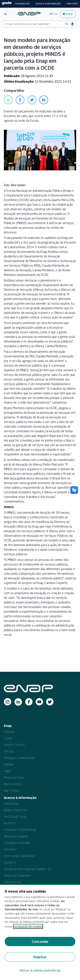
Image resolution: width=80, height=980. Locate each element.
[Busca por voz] (72, 24)
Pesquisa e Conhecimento (19, 758)
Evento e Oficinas (14, 745)
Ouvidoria (10, 862)
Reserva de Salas (14, 778)
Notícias (9, 764)
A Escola (9, 732)
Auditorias (10, 823)
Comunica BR (22, 4)
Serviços (9, 751)
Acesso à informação (48, 4)
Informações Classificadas (19, 856)
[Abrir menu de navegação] (5, 14)
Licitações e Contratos (17, 843)
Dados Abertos (13, 882)
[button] (54, 14)
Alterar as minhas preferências (40, 970)
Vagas (7, 771)
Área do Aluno (12, 784)
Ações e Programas (15, 810)
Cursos (8, 738)
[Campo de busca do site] (34, 24)
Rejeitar (40, 957)
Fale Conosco (12, 791)
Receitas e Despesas (16, 836)
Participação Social (15, 817)
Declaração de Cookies (28, 926)
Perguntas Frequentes (17, 876)
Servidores (10, 849)
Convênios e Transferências (20, 830)
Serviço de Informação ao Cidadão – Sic (28, 869)
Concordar (40, 942)
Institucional (11, 804)
